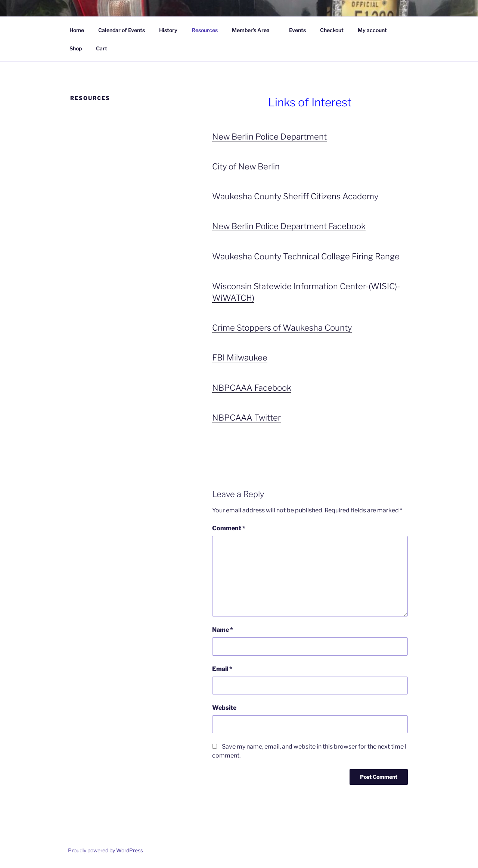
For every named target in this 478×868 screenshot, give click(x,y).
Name (223, 630)
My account (372, 30)
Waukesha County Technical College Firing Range (306, 256)
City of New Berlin (246, 166)
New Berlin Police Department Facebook (289, 226)
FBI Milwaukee (240, 357)
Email (222, 669)
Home (77, 30)
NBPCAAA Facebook (252, 388)
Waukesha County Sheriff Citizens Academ (293, 196)
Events (297, 30)
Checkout (332, 30)
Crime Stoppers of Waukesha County (282, 328)
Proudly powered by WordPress (105, 850)
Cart (102, 48)
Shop (76, 48)
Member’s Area (254, 30)
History (168, 30)
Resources (205, 30)
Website (224, 708)
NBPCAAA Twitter (246, 418)
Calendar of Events (122, 30)
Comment (229, 528)
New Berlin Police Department (269, 137)
